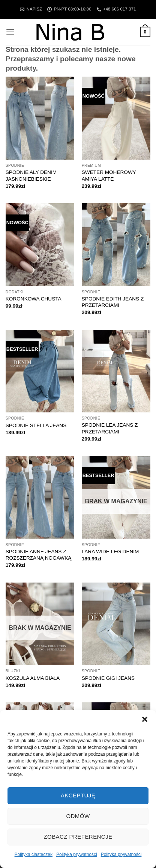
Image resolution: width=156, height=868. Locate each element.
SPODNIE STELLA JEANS (36, 425)
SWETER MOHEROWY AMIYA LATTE (109, 176)
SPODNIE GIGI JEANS (108, 678)
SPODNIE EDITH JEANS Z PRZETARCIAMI (113, 302)
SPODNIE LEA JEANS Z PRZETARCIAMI (110, 428)
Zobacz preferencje (78, 837)
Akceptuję (78, 795)
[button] (145, 719)
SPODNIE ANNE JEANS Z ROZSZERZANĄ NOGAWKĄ (38, 555)
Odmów (78, 816)
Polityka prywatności (77, 854)
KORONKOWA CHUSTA (34, 299)
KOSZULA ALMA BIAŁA (33, 678)
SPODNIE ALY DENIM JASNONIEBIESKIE (31, 176)
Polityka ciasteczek (34, 854)
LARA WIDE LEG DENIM (110, 552)
